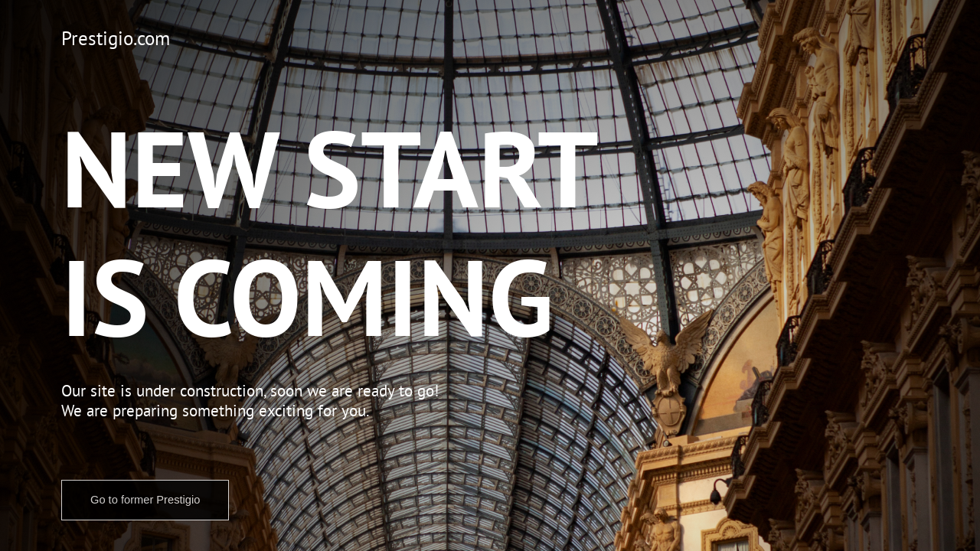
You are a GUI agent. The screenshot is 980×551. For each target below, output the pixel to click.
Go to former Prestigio (145, 500)
